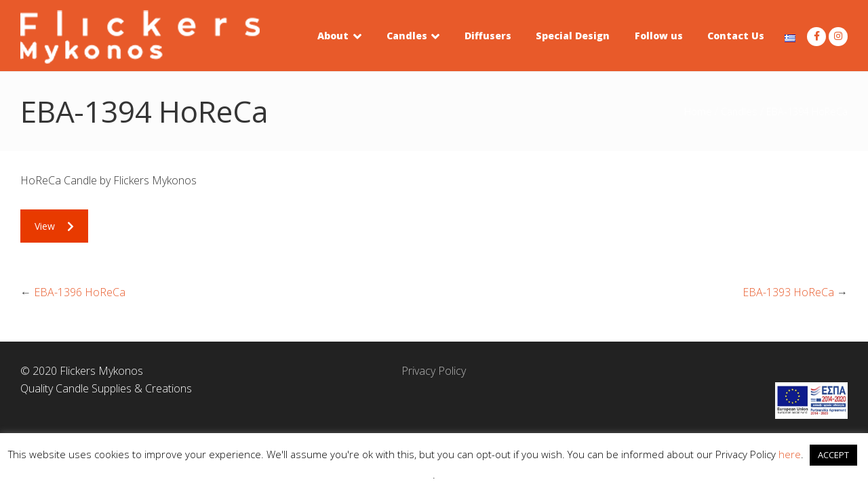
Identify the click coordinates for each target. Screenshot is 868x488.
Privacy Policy (434, 371)
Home (698, 111)
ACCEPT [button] (833, 455)
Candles (739, 111)
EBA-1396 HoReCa (80, 292)
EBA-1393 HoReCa (788, 292)
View (54, 226)
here (790, 454)
